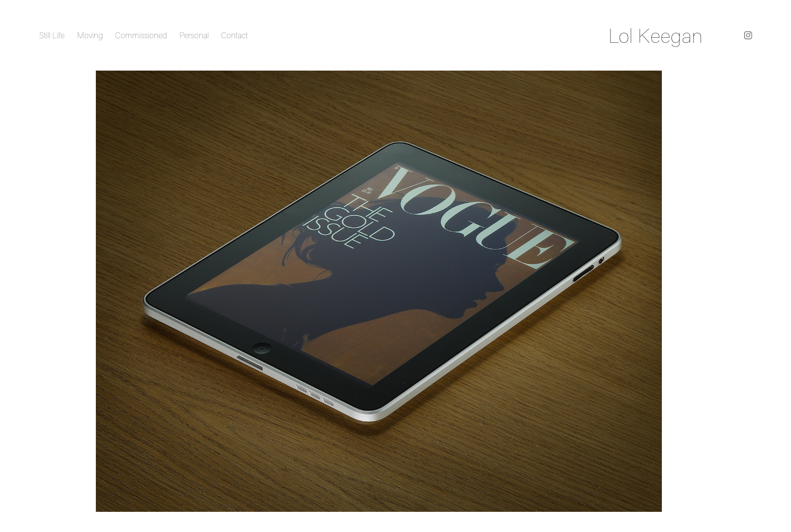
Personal (194, 35)
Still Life (52, 35)
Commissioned (141, 35)
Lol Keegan (656, 35)
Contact (234, 35)
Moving (90, 35)
